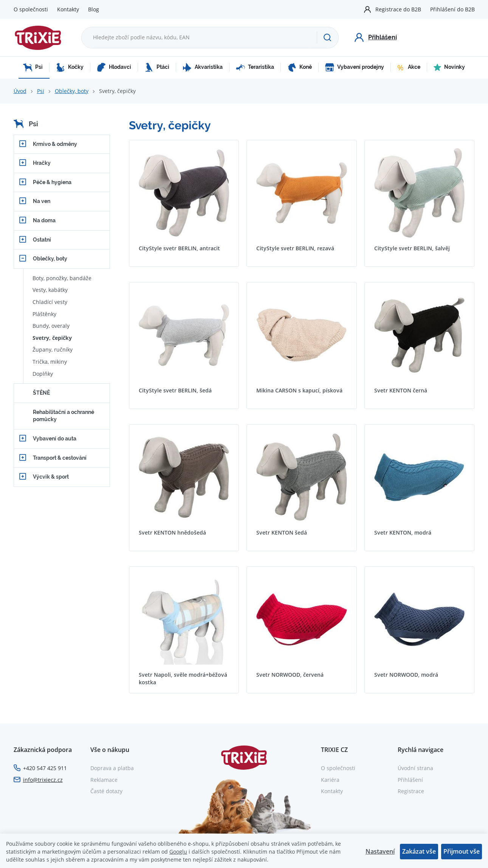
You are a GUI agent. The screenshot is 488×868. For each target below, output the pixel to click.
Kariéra (330, 780)
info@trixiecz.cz (43, 780)
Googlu (178, 852)
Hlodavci (114, 67)
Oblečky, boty (72, 91)
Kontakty (68, 9)
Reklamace (104, 780)
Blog (94, 9)
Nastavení (380, 851)
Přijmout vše (462, 851)
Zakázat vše (419, 851)
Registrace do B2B (398, 9)
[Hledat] (327, 37)
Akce (409, 67)
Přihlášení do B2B (452, 9)
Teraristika (255, 67)
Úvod (20, 91)
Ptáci (157, 67)
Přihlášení (410, 780)
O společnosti (31, 9)
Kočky (70, 67)
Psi (33, 67)
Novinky (449, 67)
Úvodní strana (415, 768)
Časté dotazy (106, 791)
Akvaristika (203, 67)
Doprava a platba (112, 768)
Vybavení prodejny (355, 67)
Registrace (411, 791)
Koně (300, 67)
